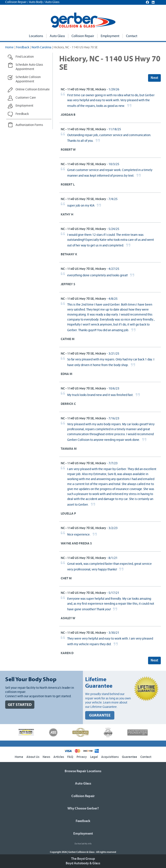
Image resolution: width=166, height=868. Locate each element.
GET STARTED (20, 705)
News (46, 757)
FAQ (70, 757)
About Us (33, 757)
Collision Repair (83, 36)
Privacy (82, 757)
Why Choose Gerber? (83, 808)
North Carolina (41, 47)
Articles (59, 757)
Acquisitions (110, 757)
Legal (94, 757)
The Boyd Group (83, 859)
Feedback (23, 47)
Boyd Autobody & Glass (83, 863)
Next (154, 78)
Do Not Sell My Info (83, 844)
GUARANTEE (100, 715)
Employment (110, 36)
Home (9, 47)
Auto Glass (57, 36)
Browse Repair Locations (83, 771)
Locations (36, 36)
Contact (132, 36)
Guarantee (129, 757)
